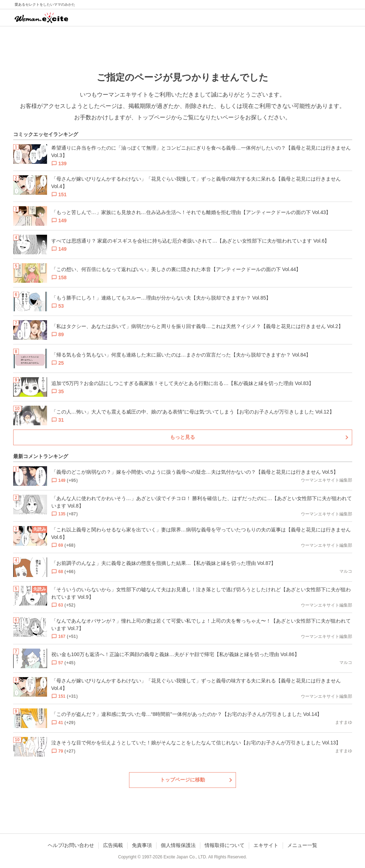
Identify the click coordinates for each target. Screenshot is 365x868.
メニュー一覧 (302, 845)
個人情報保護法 (178, 845)
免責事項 (142, 845)
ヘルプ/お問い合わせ (71, 845)
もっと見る (182, 437)
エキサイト (266, 845)
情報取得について (225, 845)
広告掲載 (113, 845)
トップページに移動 (182, 780)
